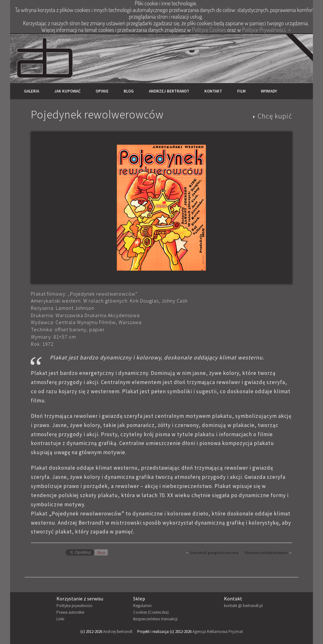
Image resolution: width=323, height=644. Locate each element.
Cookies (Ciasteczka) (151, 612)
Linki (60, 619)
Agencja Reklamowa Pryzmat (218, 632)
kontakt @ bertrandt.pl (243, 606)
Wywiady (269, 91)
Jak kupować (67, 91)
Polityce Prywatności (264, 30)
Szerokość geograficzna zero (214, 553)
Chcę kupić (275, 116)
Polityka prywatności (74, 606)
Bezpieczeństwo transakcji (155, 619)
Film (241, 91)
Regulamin (142, 606)
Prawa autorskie (70, 612)
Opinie (102, 91)
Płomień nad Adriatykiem (266, 553)
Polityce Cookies (209, 30)
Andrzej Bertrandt (169, 91)
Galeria (32, 91)
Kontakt (213, 91)
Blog (129, 91)
